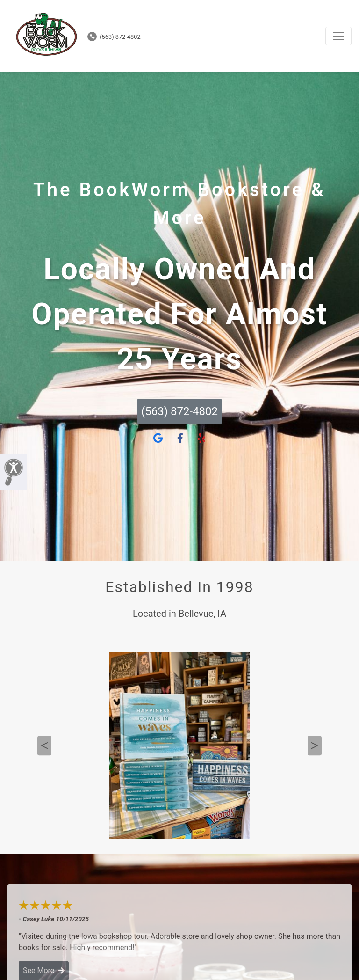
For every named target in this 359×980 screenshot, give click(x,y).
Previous (44, 746)
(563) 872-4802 (114, 37)
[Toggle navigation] (338, 36)
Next (315, 746)
